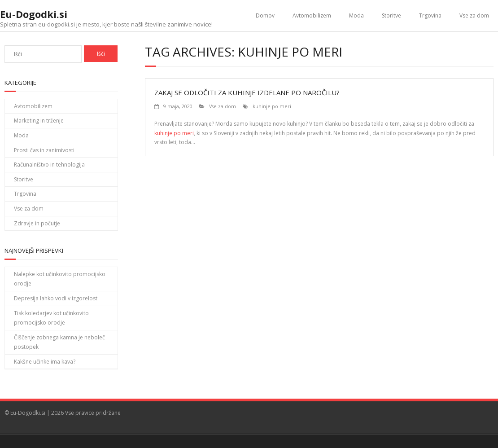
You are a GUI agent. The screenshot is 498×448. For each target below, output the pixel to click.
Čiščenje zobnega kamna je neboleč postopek (59, 342)
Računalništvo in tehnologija (49, 165)
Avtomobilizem (312, 15)
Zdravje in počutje (37, 223)
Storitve (391, 15)
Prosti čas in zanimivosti (44, 150)
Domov (265, 15)
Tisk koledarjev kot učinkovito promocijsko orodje (51, 318)
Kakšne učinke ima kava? (45, 362)
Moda (356, 15)
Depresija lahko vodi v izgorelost (56, 298)
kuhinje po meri (272, 106)
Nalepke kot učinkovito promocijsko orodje (60, 279)
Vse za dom (474, 15)
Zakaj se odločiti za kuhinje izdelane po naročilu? (247, 92)
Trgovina (430, 15)
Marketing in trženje (39, 121)
